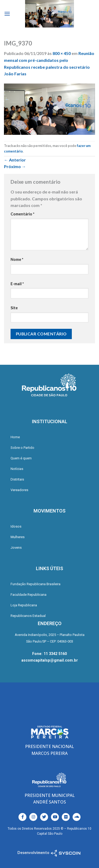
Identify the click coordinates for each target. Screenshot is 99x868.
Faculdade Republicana (29, 595)
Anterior (15, 160)
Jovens (16, 548)
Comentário (22, 214)
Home (15, 437)
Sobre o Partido (22, 448)
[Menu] (7, 14)
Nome (17, 259)
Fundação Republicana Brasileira (36, 584)
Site (14, 308)
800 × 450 (62, 53)
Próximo (15, 166)
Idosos (16, 526)
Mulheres (18, 537)
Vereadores (19, 490)
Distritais (17, 479)
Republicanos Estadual (28, 616)
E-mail (17, 284)
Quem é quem (21, 458)
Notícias (17, 469)
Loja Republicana (24, 605)
